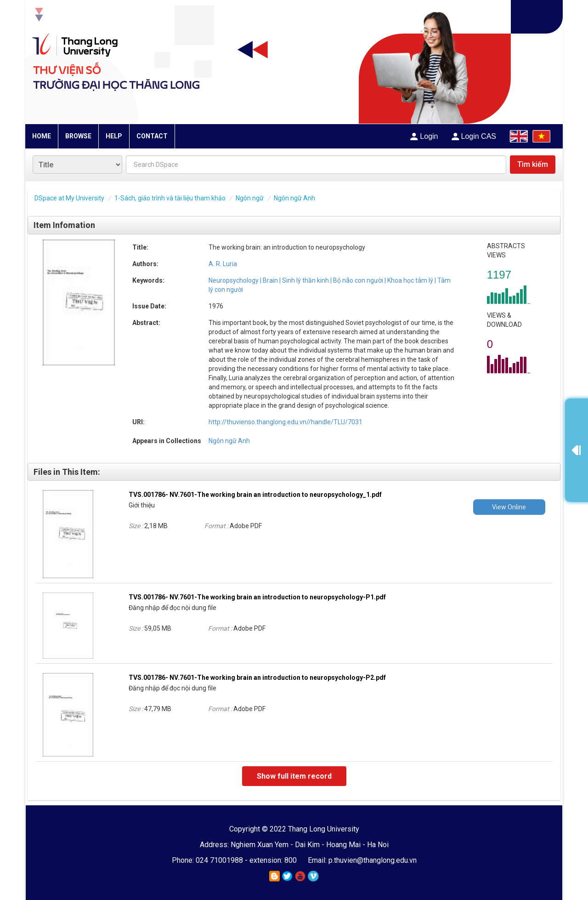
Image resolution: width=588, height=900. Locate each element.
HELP (114, 136)
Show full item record (294, 776)
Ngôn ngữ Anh (294, 198)
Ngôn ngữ (250, 198)
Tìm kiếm (533, 164)
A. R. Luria (223, 264)
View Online (509, 507)
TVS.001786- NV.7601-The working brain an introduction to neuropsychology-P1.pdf (257, 597)
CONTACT (152, 136)
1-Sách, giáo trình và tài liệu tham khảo (170, 198)
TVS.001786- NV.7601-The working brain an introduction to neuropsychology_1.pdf (255, 495)
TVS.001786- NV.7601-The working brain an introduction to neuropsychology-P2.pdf (257, 678)
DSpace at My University (69, 198)
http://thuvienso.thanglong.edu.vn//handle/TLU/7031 (286, 422)
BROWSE (78, 136)
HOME (42, 136)
